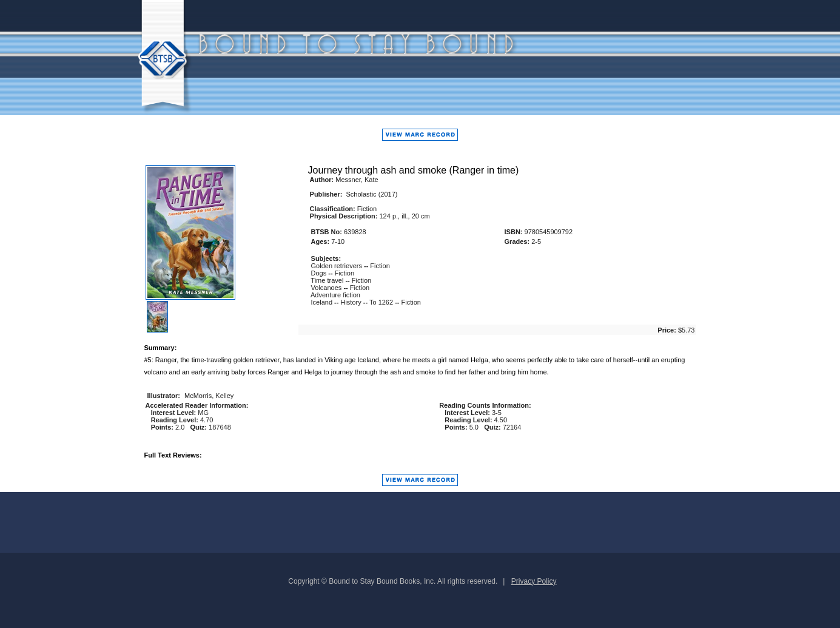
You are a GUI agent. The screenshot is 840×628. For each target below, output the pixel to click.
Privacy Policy (534, 581)
